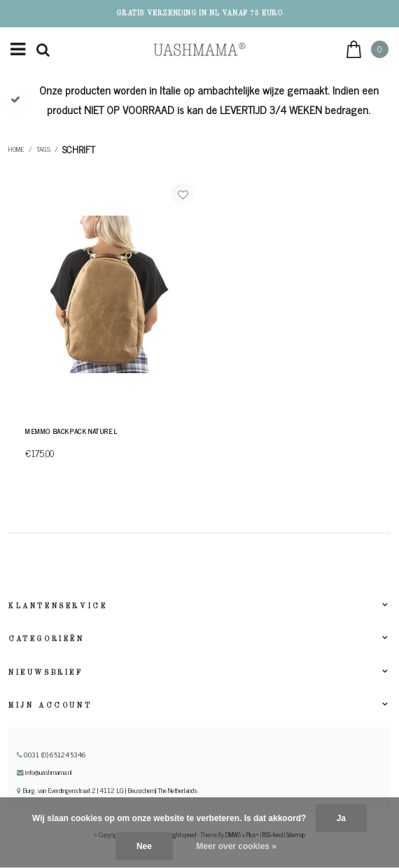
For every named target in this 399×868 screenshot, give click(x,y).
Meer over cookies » (236, 846)
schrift (79, 149)
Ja (341, 818)
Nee (144, 846)
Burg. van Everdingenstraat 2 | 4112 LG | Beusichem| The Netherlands (107, 790)
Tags (43, 149)
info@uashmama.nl (44, 772)
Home (16, 149)
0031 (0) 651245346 (51, 755)
